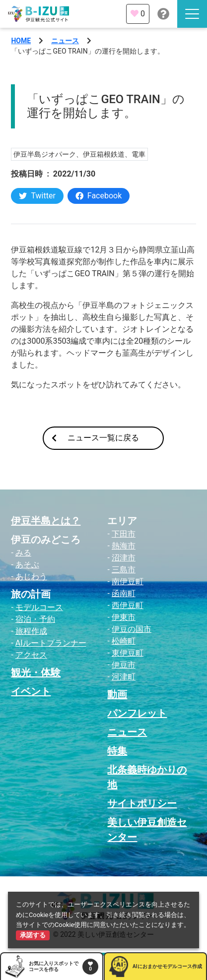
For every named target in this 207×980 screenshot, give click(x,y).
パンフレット (137, 713)
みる (23, 553)
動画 (117, 694)
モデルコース (39, 607)
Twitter (37, 196)
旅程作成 (31, 631)
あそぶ (27, 565)
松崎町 (124, 641)
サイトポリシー (142, 803)
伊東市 (124, 617)
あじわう (31, 577)
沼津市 (124, 558)
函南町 (124, 593)
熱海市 (124, 546)
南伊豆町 (128, 582)
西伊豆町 (128, 605)
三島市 (124, 570)
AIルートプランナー (51, 643)
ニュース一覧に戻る (95, 438)
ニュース (65, 41)
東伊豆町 (128, 653)
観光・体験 (36, 673)
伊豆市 (124, 665)
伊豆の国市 (132, 629)
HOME (21, 41)
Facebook (99, 196)
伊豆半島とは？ (46, 521)
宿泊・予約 (35, 619)
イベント (31, 691)
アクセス (31, 655)
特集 (117, 751)
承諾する (33, 935)
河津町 (124, 677)
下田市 (124, 534)
